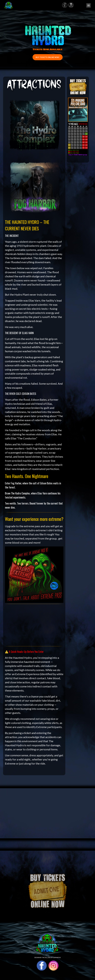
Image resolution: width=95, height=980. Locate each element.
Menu (89, 5)
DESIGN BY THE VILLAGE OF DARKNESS (48, 957)
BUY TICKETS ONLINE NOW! (48, 57)
